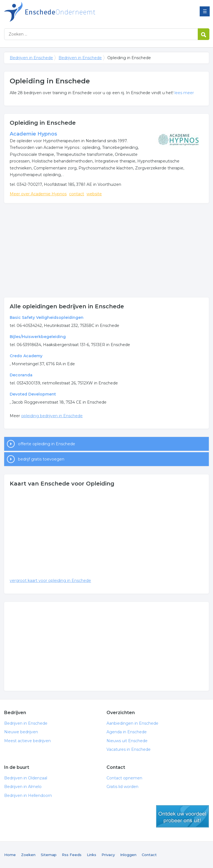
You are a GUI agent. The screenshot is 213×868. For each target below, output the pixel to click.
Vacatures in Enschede (129, 749)
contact (77, 194)
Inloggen (128, 855)
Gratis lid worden (122, 787)
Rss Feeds (72, 855)
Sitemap (49, 855)
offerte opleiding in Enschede (47, 444)
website (94, 194)
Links (92, 855)
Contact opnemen (124, 778)
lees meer (184, 93)
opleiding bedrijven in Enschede (52, 416)
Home (10, 855)
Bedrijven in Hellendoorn (28, 796)
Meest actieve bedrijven (27, 741)
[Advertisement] (106, 250)
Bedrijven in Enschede (73, 12)
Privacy (108, 855)
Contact (149, 855)
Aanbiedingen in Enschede (132, 723)
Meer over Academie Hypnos (38, 194)
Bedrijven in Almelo (23, 787)
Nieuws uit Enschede (127, 741)
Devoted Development (33, 394)
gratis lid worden (182, 816)
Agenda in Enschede (127, 732)
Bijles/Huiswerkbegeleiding (38, 337)
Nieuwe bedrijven (21, 732)
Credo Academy (26, 356)
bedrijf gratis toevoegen (41, 459)
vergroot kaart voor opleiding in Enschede (50, 581)
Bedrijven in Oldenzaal (26, 778)
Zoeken (28, 855)
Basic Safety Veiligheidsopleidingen (47, 317)
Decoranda (21, 375)
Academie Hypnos (33, 134)
